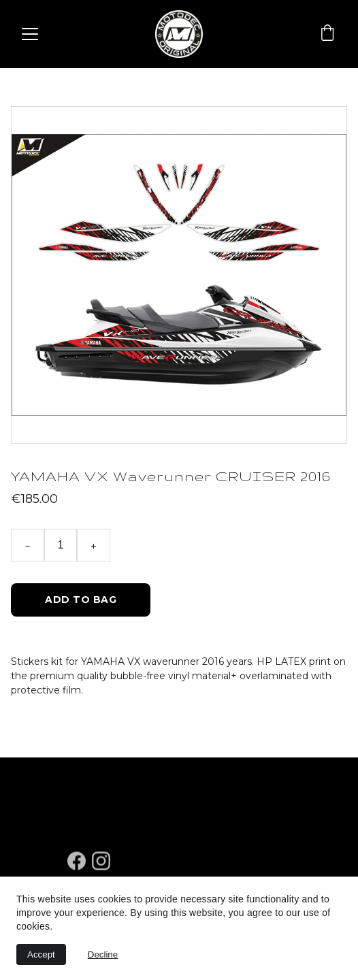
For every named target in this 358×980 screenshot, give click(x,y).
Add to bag (81, 600)
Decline (103, 954)
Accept (41, 954)
